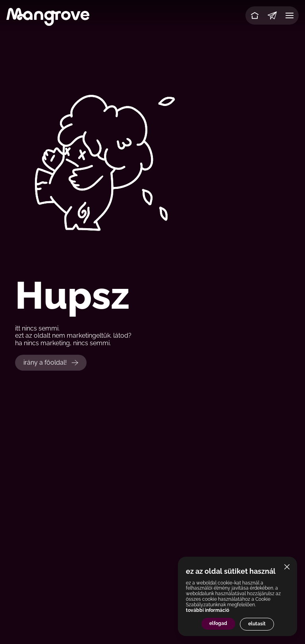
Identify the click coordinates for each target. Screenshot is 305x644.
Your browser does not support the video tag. (152, 161)
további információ (208, 610)
